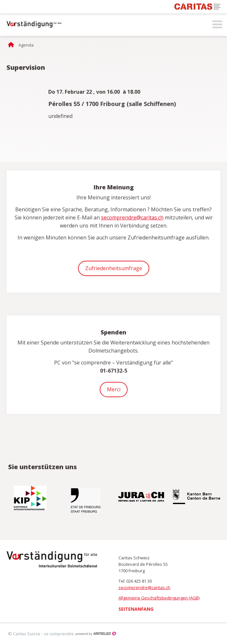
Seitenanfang (136, 609)
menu (217, 25)
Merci (114, 389)
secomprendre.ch (32, 25)
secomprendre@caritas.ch (132, 217)
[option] (31, 498)
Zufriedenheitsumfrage (114, 268)
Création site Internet (96, 634)
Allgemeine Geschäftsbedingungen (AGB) (159, 598)
